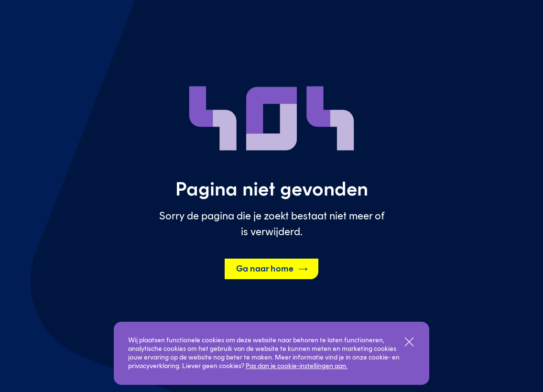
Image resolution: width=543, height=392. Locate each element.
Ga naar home (272, 269)
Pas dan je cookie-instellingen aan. (297, 366)
